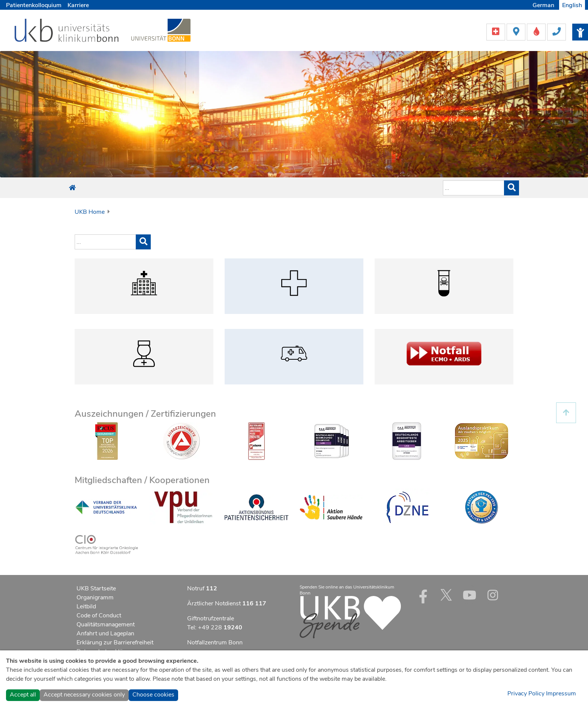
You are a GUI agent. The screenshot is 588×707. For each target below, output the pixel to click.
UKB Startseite (96, 588)
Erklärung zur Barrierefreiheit (115, 642)
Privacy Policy (526, 693)
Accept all (23, 695)
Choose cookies (153, 695)
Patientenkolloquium (34, 5)
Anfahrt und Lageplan (105, 633)
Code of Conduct (99, 615)
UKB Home (90, 212)
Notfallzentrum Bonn (215, 642)
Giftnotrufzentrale (211, 618)
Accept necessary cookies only (84, 695)
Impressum (561, 693)
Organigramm (95, 597)
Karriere (78, 5)
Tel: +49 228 (215, 627)
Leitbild (86, 606)
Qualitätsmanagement (106, 624)
